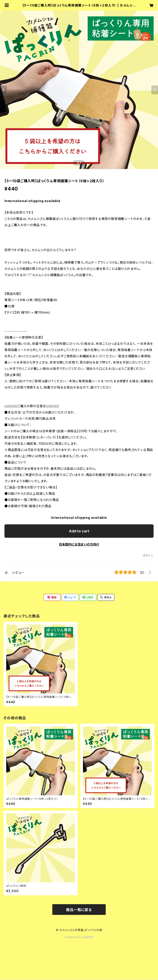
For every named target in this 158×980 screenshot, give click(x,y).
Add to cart (79, 531)
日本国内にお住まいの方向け (79, 544)
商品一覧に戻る (79, 910)
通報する (148, 555)
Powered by (79, 937)
